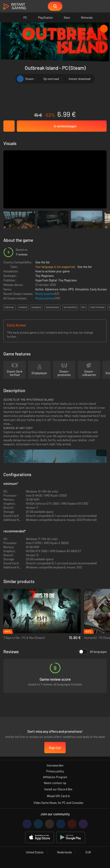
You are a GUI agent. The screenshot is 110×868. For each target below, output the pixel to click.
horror (23, 307)
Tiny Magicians (45, 276)
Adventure (52, 289)
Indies (63, 289)
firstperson (97, 307)
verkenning (52, 307)
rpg (83, 307)
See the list (43, 262)
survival (9, 307)
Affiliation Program (55, 777)
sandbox (36, 307)
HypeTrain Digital (46, 280)
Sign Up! (55, 748)
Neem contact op (55, 783)
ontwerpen (70, 307)
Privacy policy (55, 771)
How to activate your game (53, 271)
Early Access (98, 289)
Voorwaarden (55, 765)
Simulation (82, 289)
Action (39, 289)
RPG (71, 289)
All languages (93, 652)
